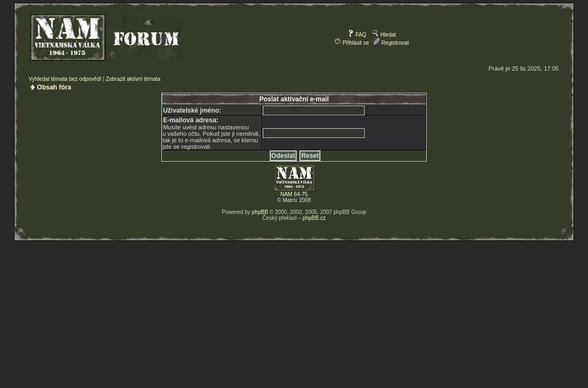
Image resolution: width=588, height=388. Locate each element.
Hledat (384, 35)
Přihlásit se (352, 43)
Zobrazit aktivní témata (133, 79)
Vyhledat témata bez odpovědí (65, 79)
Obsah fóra (54, 87)
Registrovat (391, 43)
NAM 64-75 (294, 194)
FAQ (357, 35)
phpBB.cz (314, 218)
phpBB (260, 212)
